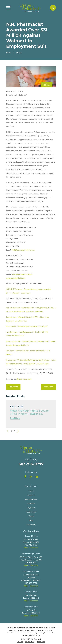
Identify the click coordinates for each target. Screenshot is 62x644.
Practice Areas (31, 499)
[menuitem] (20, 642)
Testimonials (31, 512)
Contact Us (31, 525)
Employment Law (24, 379)
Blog (31, 520)
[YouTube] (37, 477)
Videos (31, 516)
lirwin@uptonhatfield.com (22, 274)
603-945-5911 (31, 563)
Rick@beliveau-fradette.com (23, 250)
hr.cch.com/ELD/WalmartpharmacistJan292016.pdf (27, 327)
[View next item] (18, 431)
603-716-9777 (31, 464)
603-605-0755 (31, 583)
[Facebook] (25, 477)
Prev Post (13, 387)
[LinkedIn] (31, 477)
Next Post (48, 387)
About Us (31, 495)
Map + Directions (31, 548)
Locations (31, 503)
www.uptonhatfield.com (16, 278)
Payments (31, 508)
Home (31, 491)
